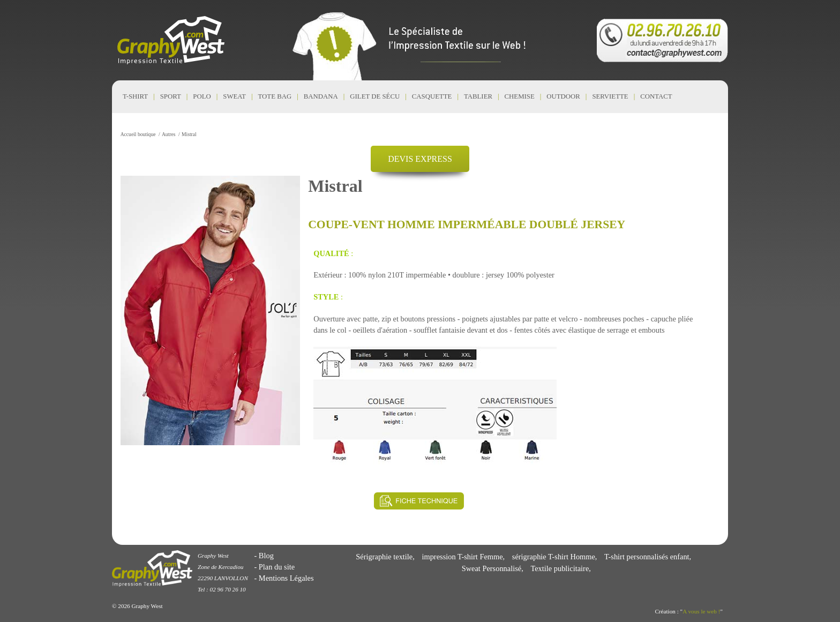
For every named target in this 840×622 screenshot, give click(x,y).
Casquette (432, 96)
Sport (171, 96)
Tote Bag (275, 96)
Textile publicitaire (560, 568)
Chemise (520, 96)
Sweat (234, 96)
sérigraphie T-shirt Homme (554, 557)
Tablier (478, 96)
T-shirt (135, 96)
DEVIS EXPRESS (420, 159)
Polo (202, 96)
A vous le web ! (701, 611)
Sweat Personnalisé (492, 568)
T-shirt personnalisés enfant (647, 557)
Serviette (610, 96)
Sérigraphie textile (384, 557)
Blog (266, 556)
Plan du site (277, 567)
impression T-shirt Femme (462, 557)
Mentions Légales (286, 578)
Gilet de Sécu (375, 96)
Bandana (321, 96)
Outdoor (563, 96)
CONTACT (656, 96)
